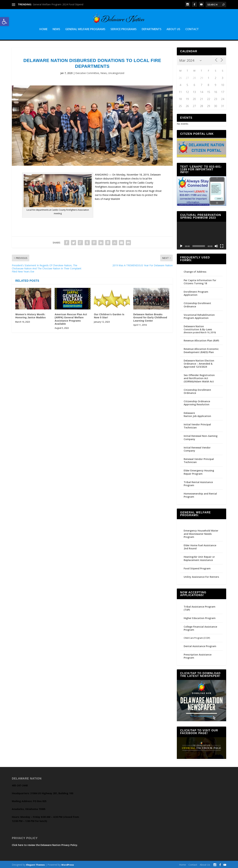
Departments (152, 29)
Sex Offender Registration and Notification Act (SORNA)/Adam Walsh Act (199, 377)
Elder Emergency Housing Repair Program (199, 471)
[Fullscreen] (222, 245)
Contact (192, 29)
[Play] (181, 245)
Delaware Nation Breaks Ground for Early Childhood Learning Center (150, 317)
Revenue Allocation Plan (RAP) (201, 340)
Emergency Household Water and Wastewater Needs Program (201, 533)
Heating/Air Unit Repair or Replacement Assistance (199, 558)
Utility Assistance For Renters (201, 576)
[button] (4, 22)
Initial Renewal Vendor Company (197, 448)
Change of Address (195, 271)
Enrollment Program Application (196, 293)
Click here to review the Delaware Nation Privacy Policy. (45, 844)
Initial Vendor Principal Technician (197, 425)
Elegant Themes (35, 864)
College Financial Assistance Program (200, 627)
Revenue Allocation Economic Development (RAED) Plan (201, 350)
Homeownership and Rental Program (200, 494)
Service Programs (124, 29)
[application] (202, 235)
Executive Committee (87, 72)
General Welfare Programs (85, 29)
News (56, 29)
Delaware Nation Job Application (197, 414)
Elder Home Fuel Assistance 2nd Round (200, 546)
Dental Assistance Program (200, 645)
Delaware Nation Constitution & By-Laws (198, 327)
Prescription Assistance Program (198, 655)
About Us (173, 29)
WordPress (68, 864)
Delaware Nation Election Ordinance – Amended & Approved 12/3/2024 (199, 363)
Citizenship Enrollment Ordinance (197, 304)
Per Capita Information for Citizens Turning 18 (200, 281)
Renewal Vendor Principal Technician (199, 460)
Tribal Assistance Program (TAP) (200, 607)
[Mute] (216, 245)
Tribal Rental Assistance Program (198, 483)
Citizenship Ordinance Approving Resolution (197, 402)
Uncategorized (116, 72)
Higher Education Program (200, 617)
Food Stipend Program (197, 568)
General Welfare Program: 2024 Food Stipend (58, 4)
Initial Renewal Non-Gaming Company (201, 437)
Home (43, 29)
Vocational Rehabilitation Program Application (199, 316)
